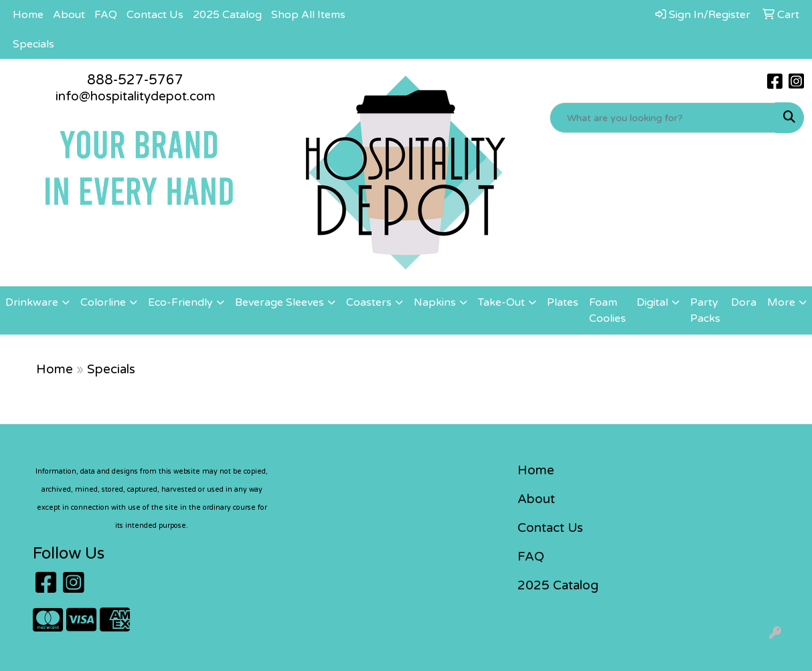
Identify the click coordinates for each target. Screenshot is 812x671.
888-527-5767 (135, 80)
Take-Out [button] (501, 302)
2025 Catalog (227, 15)
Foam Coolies (607, 310)
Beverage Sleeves (279, 302)
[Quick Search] (663, 118)
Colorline (103, 302)
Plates (563, 302)
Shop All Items (308, 15)
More (781, 302)
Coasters (369, 302)
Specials (33, 44)
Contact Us (155, 15)
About (69, 15)
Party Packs (705, 310)
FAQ (106, 15)
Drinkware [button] (32, 302)
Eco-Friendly (180, 302)
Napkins (435, 302)
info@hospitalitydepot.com (136, 96)
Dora (744, 302)
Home (28, 15)
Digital (652, 302)
